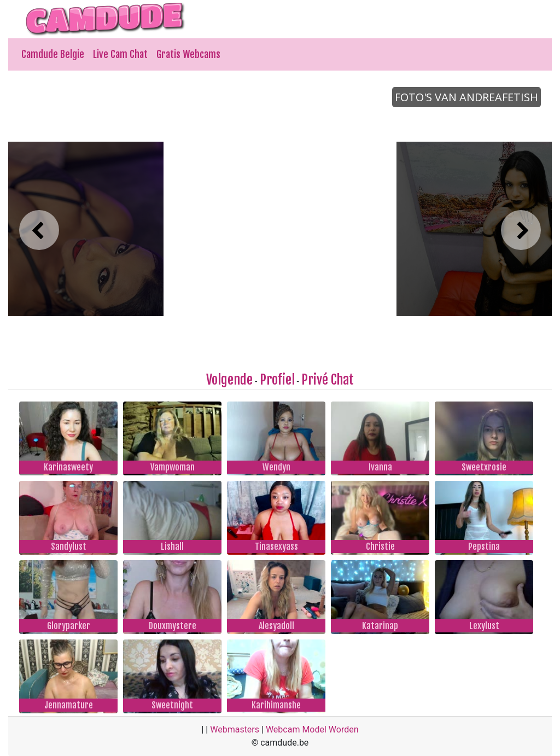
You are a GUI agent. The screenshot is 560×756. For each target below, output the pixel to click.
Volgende (229, 380)
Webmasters (235, 729)
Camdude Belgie (53, 54)
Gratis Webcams (188, 54)
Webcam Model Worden (312, 729)
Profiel (277, 380)
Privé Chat (328, 380)
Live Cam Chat (120, 54)
